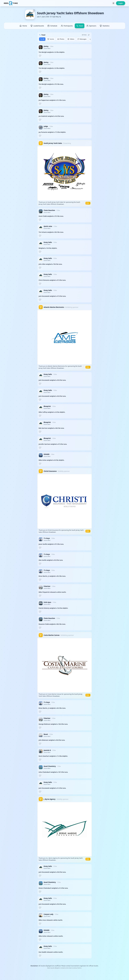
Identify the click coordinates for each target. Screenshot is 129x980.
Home (23, 26)
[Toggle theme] (113, 3)
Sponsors (91, 26)
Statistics (105, 26)
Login (121, 3)
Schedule (52, 26)
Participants (67, 26)
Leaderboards (37, 26)
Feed (80, 26)
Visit (88, 203)
